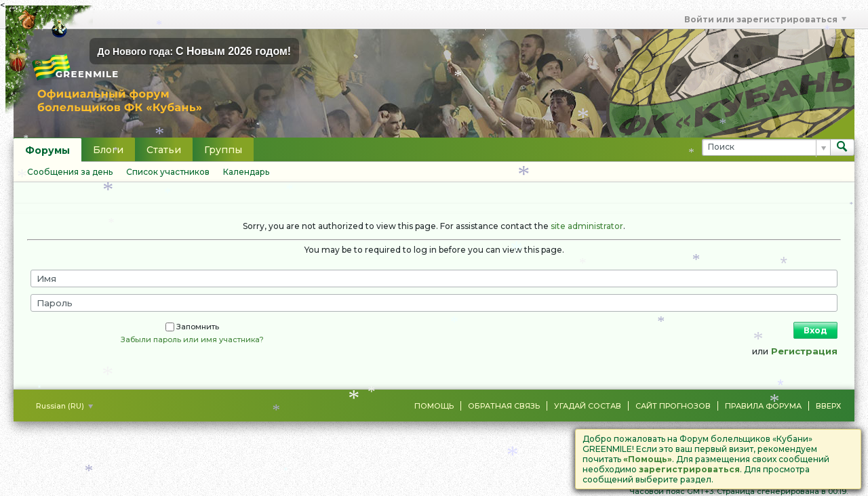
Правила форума (763, 406)
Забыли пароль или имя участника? (192, 339)
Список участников (168, 172)
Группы (223, 150)
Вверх (828, 406)
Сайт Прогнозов (673, 406)
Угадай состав (588, 406)
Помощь (434, 406)
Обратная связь (504, 406)
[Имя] (434, 278)
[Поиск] (766, 147)
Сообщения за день (70, 172)
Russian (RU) (64, 406)
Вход (815, 330)
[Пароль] (434, 303)
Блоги (108, 150)
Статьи (164, 150)
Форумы (47, 150)
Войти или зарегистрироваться (765, 19)
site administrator (587, 226)
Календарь (246, 172)
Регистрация (804, 351)
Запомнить (192, 327)
